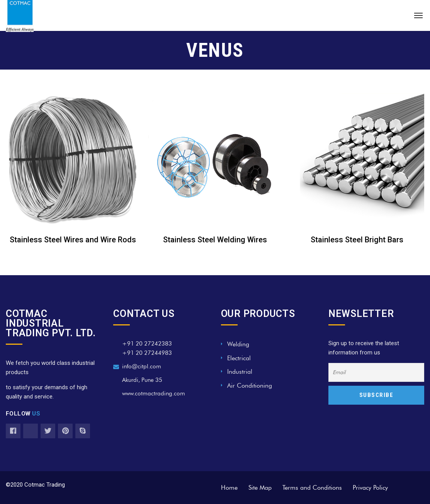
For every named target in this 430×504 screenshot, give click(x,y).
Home (229, 488)
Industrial (240, 372)
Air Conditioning (250, 386)
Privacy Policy (370, 488)
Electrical (239, 358)
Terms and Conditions (312, 488)
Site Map (260, 488)
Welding (238, 344)
